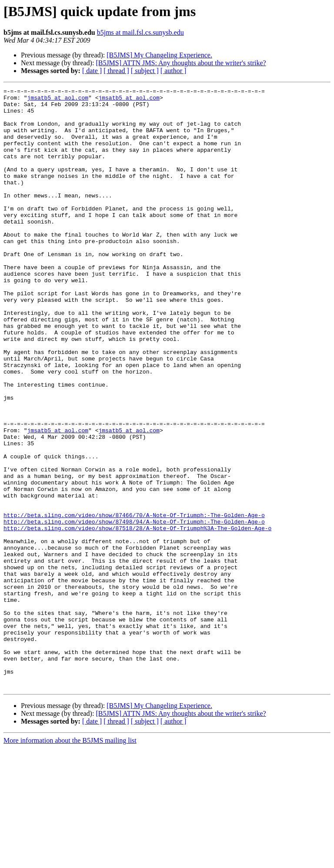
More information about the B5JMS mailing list (70, 860)
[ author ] (174, 71)
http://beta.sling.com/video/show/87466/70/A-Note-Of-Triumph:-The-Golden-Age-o (134, 601)
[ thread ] (116, 71)
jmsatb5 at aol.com (58, 100)
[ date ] (92, 71)
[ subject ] (145, 71)
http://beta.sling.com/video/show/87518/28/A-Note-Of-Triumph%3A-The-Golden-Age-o (137, 617)
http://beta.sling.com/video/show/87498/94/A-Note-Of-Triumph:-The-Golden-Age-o (134, 609)
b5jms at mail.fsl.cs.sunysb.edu (140, 32)
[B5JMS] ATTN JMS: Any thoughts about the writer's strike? (181, 63)
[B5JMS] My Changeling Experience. (159, 55)
